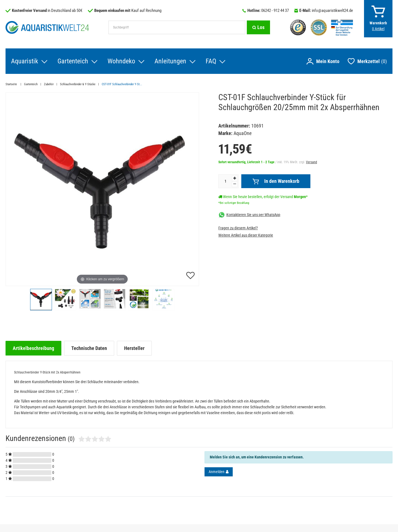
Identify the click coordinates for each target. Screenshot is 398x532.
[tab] (33, 348)
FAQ (211, 61)
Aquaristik (25, 61)
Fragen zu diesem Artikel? (238, 228)
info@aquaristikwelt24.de (332, 11)
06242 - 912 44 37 (275, 11)
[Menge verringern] (235, 184)
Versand (311, 162)
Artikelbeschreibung (33, 348)
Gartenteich (73, 61)
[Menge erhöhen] (235, 178)
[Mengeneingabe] (225, 181)
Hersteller (134, 348)
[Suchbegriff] (177, 27)
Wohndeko (121, 61)
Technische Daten (89, 348)
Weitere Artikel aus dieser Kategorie (246, 235)
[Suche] (258, 27)
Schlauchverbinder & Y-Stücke (78, 84)
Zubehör (49, 84)
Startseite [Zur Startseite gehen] (12, 84)
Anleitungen (170, 61)
